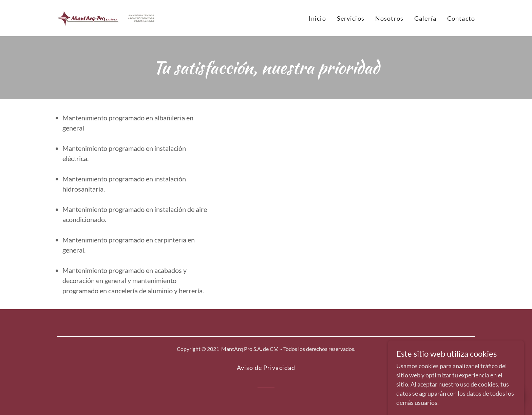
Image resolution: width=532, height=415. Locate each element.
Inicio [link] (317, 18)
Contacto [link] (461, 18)
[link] (106, 17)
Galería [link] (425, 18)
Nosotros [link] (389, 18)
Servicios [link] (351, 18)
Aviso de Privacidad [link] (266, 368)
